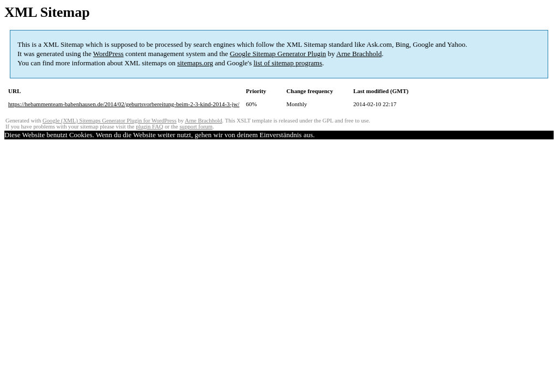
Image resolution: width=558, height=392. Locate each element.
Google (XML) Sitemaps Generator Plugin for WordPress (110, 121)
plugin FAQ (149, 127)
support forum (196, 127)
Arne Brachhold (359, 54)
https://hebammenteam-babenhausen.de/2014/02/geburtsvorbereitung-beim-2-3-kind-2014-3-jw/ (124, 104)
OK (320, 135)
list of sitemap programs (288, 63)
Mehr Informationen (354, 135)
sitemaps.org (195, 63)
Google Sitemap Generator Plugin (278, 54)
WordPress (108, 54)
